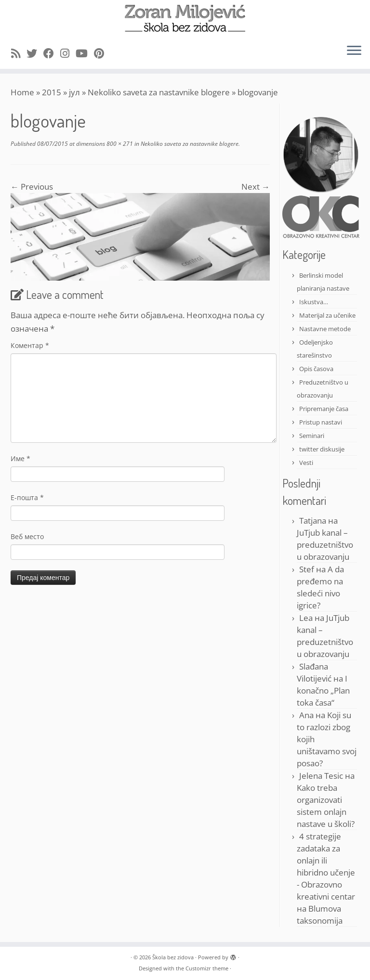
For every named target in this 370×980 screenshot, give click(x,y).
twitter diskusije (322, 449)
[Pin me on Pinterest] (102, 53)
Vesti (306, 463)
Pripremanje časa (324, 409)
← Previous (32, 187)
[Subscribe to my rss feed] (19, 53)
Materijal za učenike (327, 315)
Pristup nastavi (321, 422)
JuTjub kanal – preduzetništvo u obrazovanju (325, 545)
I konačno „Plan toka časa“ (323, 690)
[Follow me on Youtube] (85, 53)
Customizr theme (207, 968)
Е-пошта (27, 497)
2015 (52, 92)
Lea (306, 618)
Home (22, 92)
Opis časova (316, 369)
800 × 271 (119, 144)
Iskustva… (314, 302)
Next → (256, 187)
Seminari (312, 436)
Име (20, 458)
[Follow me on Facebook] (52, 53)
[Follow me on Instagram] (68, 53)
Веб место (27, 536)
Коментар (30, 345)
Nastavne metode (325, 329)
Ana (306, 715)
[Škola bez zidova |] (185, 18)
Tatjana (313, 521)
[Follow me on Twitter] (35, 53)
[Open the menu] (354, 52)
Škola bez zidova (173, 957)
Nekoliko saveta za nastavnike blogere (159, 92)
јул (74, 92)
